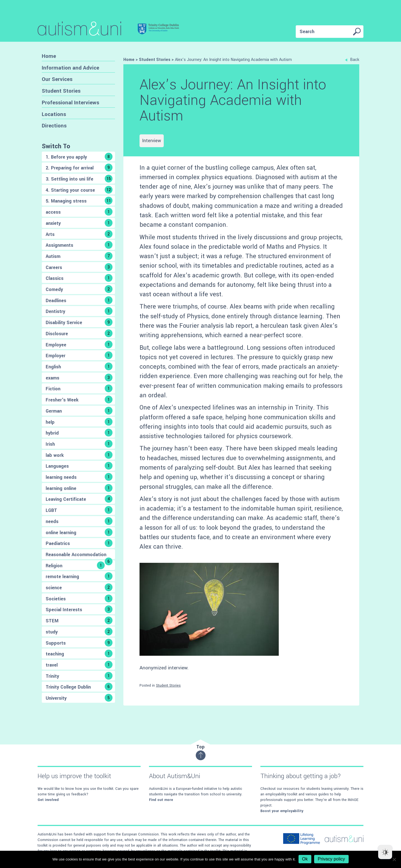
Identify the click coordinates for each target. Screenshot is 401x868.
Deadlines (79, 300)
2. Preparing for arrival (79, 167)
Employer (79, 355)
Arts (79, 234)
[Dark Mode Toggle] (385, 852)
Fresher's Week (79, 400)
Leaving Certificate (79, 499)
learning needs (79, 477)
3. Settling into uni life (79, 179)
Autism (79, 256)
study (79, 632)
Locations (54, 114)
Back (352, 60)
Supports (79, 643)
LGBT (79, 510)
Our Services (57, 79)
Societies (79, 598)
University (79, 698)
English (79, 366)
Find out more (161, 800)
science (79, 587)
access (79, 212)
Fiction (79, 388)
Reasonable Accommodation (79, 555)
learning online (79, 488)
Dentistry (79, 311)
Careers (79, 267)
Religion (75, 565)
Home (49, 56)
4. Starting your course (79, 190)
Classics (79, 278)
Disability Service (79, 322)
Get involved (48, 800)
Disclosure (79, 333)
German (79, 411)
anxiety (79, 223)
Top (201, 752)
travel (79, 665)
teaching (79, 654)
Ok (305, 859)
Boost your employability (282, 811)
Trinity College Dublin (79, 687)
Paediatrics (79, 543)
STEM (79, 620)
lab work (79, 455)
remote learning (79, 576)
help (79, 422)
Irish (79, 444)
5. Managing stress (79, 201)
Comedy (79, 289)
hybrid (79, 433)
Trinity (79, 676)
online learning (79, 532)
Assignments (79, 245)
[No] (394, 859)
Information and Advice (70, 68)
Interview (152, 141)
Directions (54, 126)
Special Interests (79, 609)
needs (79, 521)
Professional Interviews (70, 103)
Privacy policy (331, 859)
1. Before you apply (79, 157)
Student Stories (61, 91)
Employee (79, 344)
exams (79, 378)
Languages (79, 466)
